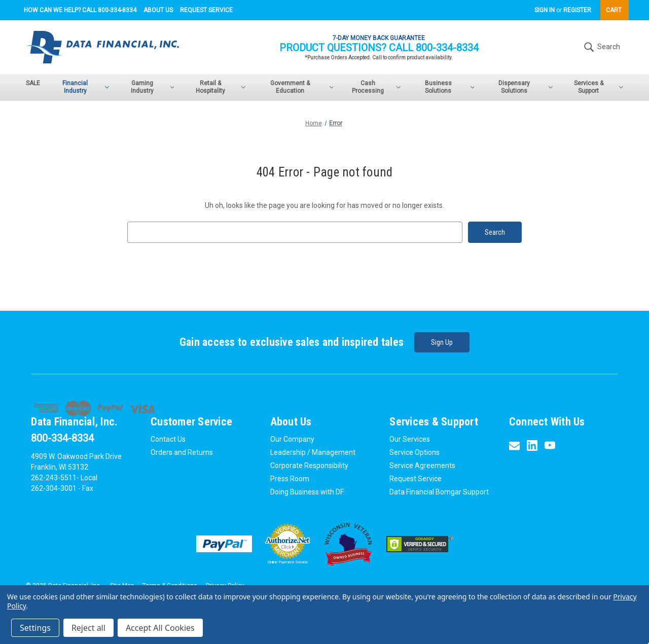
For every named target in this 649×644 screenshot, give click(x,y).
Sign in (545, 10)
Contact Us (168, 439)
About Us (158, 10)
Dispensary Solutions (525, 87)
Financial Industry (85, 87)
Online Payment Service (288, 562)
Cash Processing (376, 87)
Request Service (206, 10)
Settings (35, 628)
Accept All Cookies (160, 628)
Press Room (290, 479)
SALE (33, 83)
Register (577, 10)
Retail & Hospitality (221, 87)
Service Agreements (422, 466)
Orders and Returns (182, 452)
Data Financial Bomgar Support (439, 492)
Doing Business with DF (307, 492)
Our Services (410, 439)
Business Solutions (450, 87)
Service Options (414, 452)
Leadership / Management (313, 452)
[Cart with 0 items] (615, 10)
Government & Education (302, 87)
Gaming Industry (152, 87)
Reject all (88, 628)
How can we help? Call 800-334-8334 (80, 10)
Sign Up (442, 342)
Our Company (292, 439)
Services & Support (599, 87)
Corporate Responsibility (309, 466)
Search (601, 47)
